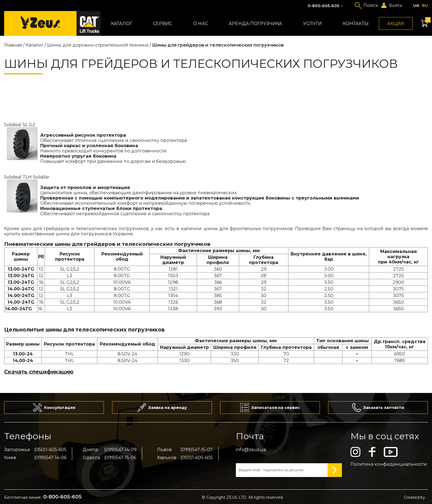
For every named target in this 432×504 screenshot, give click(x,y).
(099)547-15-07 (197, 450)
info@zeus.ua (251, 450)
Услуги (312, 24)
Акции (396, 24)
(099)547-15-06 (120, 458)
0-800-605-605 (323, 6)
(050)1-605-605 (50, 450)
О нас (201, 24)
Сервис (163, 24)
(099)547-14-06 (50, 458)
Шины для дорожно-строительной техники (98, 45)
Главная (13, 45)
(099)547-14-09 (120, 450)
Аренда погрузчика (255, 24)
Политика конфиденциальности (389, 464)
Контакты (356, 24)
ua (416, 6)
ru (425, 6)
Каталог (122, 24)
